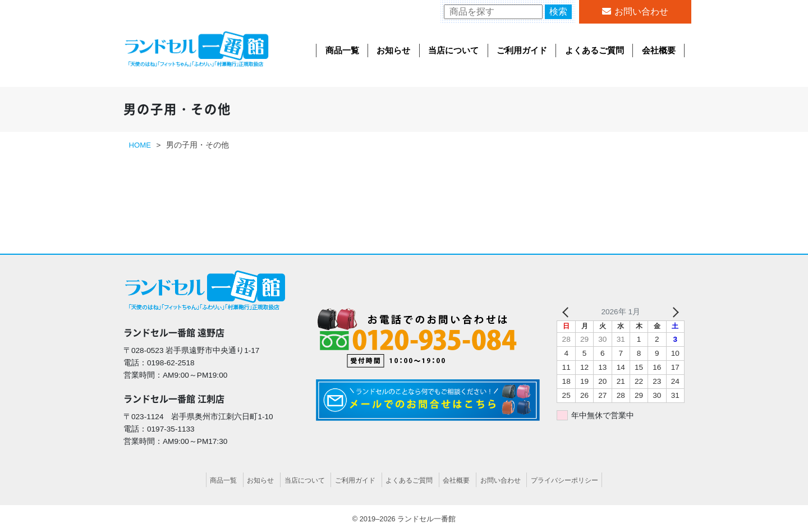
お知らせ (393, 50)
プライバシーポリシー (575, 480)
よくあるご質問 (594, 50)
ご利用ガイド (522, 50)
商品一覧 (342, 50)
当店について (453, 50)
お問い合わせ (641, 12)
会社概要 (659, 50)
